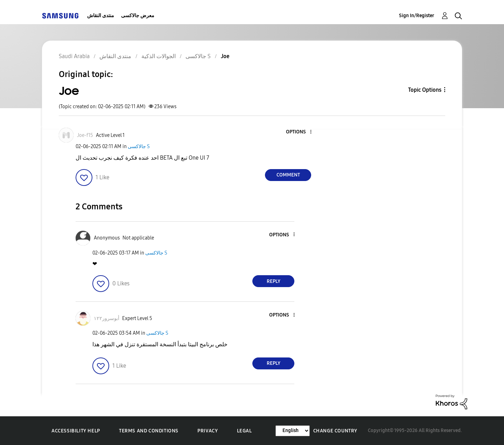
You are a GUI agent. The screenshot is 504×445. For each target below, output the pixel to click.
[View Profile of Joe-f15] (85, 135)
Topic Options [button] (425, 90)
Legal (244, 431)
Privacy (208, 431)
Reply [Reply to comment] (274, 281)
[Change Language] (293, 431)
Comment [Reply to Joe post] (288, 175)
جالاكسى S (139, 147)
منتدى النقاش (101, 16)
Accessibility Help (76, 431)
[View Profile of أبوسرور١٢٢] (107, 318)
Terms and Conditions (149, 431)
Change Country (335, 431)
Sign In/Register (417, 16)
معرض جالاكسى (138, 16)
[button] (299, 132)
